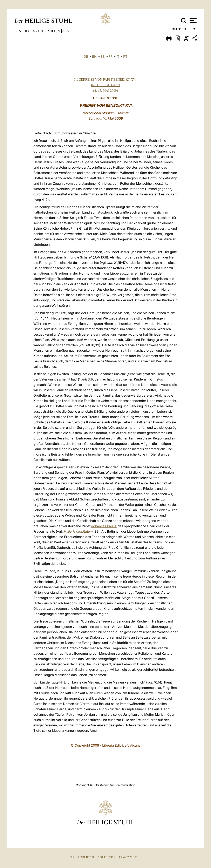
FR (111, 56)
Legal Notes (86, 857)
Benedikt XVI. (28, 31)
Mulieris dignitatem (78, 531)
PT (125, 56)
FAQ (72, 857)
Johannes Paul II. (104, 526)
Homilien (51, 31)
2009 (66, 31)
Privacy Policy (128, 857)
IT (118, 56)
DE (86, 56)
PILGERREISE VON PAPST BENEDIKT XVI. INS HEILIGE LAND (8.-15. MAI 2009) (105, 85)
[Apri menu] (193, 21)
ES (103, 56)
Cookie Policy (106, 857)
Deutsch (181, 30)
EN (94, 56)
